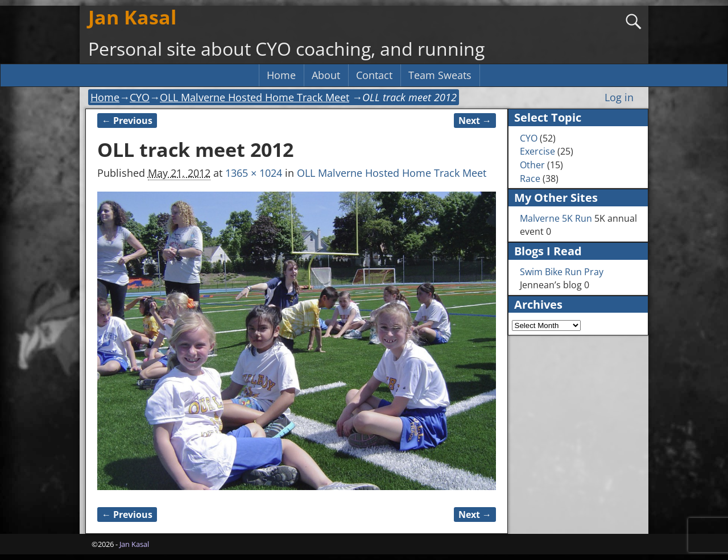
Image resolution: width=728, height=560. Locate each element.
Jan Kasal (132, 17)
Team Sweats (440, 75)
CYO (140, 97)
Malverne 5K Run (556, 218)
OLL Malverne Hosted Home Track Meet (255, 97)
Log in (619, 97)
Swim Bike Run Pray (562, 272)
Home (281, 75)
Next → (475, 121)
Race (530, 179)
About (326, 75)
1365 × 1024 (254, 173)
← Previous (127, 121)
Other (532, 165)
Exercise (537, 151)
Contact (374, 75)
